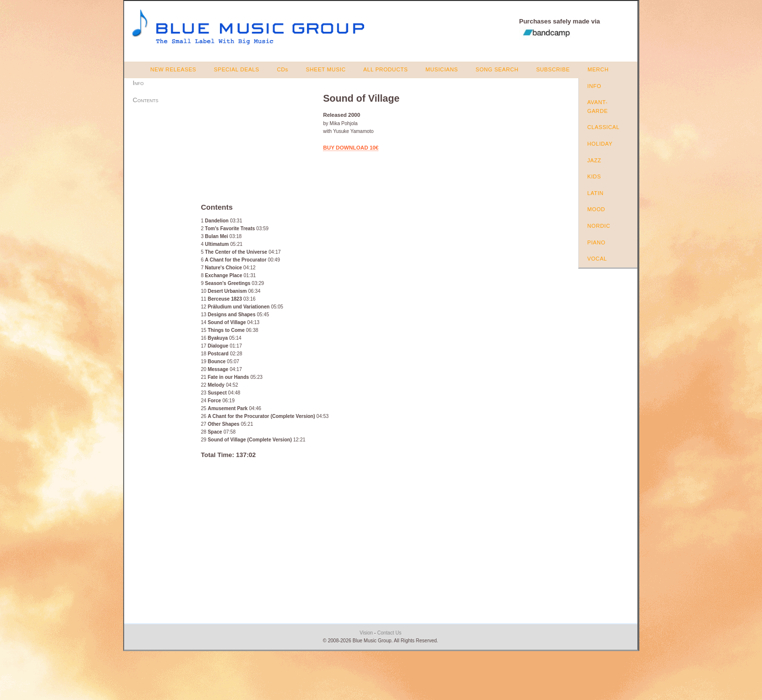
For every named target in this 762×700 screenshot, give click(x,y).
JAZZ (595, 160)
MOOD (597, 209)
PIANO (597, 242)
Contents (146, 100)
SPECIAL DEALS (237, 69)
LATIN (596, 193)
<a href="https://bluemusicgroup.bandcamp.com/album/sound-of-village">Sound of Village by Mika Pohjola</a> (256, 141)
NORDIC (599, 226)
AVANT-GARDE (598, 107)
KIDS (594, 176)
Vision (366, 633)
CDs (283, 69)
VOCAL (597, 259)
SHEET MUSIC (326, 69)
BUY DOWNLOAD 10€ (351, 148)
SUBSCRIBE (553, 69)
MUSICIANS (442, 69)
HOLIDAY (600, 144)
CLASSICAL (604, 127)
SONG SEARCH (497, 69)
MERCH (598, 69)
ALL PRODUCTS (385, 69)
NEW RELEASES (174, 69)
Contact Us (389, 633)
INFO (595, 86)
